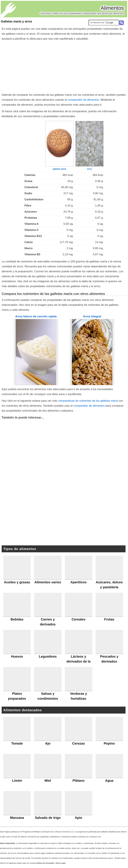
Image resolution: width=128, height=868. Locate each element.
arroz (90, 169)
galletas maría (59, 169)
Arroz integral (92, 316)
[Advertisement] (64, 66)
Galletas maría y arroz (16, 21)
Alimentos (112, 8)
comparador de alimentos (83, 100)
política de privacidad (45, 863)
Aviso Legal (61, 863)
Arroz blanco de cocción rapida (36, 316)
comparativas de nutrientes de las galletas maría (88, 401)
